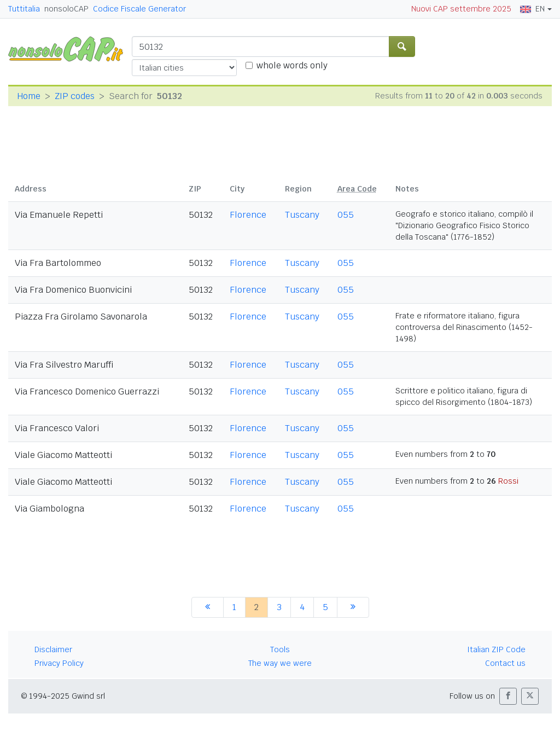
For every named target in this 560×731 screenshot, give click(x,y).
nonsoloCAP (66, 9)
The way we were (280, 663)
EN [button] (532, 9)
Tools (280, 649)
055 (346, 215)
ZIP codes (75, 96)
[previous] (208, 607)
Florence (248, 215)
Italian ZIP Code (496, 649)
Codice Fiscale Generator (139, 9)
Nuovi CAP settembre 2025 (461, 9)
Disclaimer (53, 649)
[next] (353, 607)
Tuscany (302, 215)
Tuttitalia (24, 9)
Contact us (505, 663)
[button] (508, 696)
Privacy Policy (59, 663)
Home (29, 96)
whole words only (292, 65)
